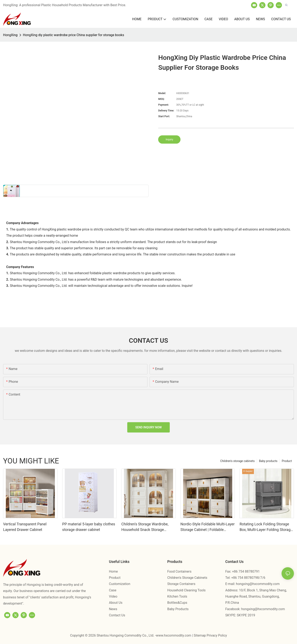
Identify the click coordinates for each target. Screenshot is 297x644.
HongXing (10, 35)
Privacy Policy (217, 635)
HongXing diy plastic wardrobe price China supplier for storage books (74, 35)
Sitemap (200, 635)
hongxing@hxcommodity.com (258, 584)
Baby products (268, 461)
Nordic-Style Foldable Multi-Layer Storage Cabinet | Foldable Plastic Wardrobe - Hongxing (208, 527)
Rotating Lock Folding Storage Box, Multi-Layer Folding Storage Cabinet (266, 527)
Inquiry (169, 139)
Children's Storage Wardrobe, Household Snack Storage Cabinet (145, 527)
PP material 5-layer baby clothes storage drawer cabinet (89, 527)
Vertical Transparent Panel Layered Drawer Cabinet (25, 527)
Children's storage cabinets (237, 461)
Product (287, 461)
